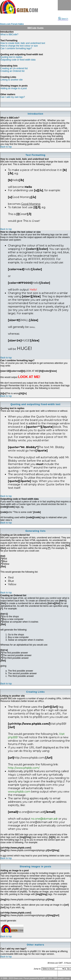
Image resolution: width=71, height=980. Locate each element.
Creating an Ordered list (12, 71)
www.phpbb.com (19, 792)
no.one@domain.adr (44, 819)
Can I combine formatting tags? (16, 48)
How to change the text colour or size (19, 46)
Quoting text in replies (11, 57)
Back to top (6, 147)
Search (63, 19)
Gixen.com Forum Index (12, 24)
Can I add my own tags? (13, 97)
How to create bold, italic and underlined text (23, 43)
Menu (64, 5)
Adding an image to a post (14, 88)
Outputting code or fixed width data (18, 60)
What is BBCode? (9, 34)
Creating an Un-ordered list (14, 68)
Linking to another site (11, 80)
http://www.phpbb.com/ (24, 768)
